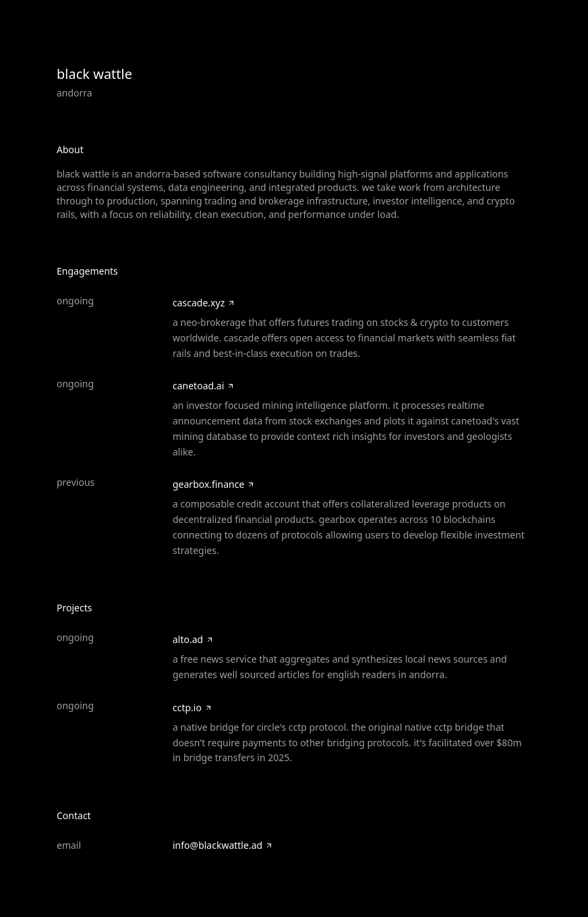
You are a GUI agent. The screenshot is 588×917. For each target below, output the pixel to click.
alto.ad (193, 639)
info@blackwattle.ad (223, 845)
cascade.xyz (204, 303)
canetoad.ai (204, 386)
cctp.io (193, 707)
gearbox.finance (214, 484)
